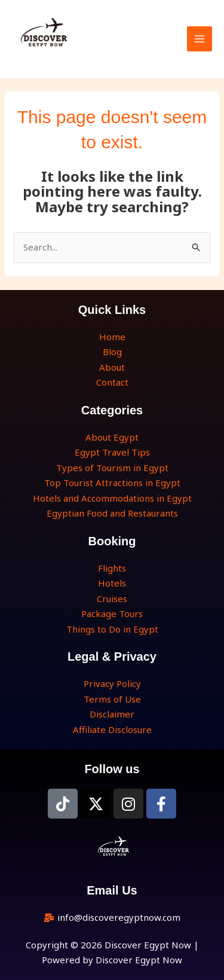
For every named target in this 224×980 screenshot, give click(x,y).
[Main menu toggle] (200, 39)
